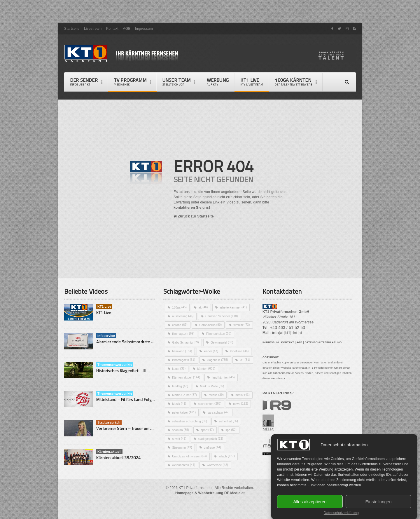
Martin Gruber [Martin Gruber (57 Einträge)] (185, 412)
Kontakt (111, 32)
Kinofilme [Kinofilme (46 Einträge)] (209, 369)
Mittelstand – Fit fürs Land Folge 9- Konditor (134, 408)
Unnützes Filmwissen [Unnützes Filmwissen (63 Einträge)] (191, 474)
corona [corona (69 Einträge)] (180, 334)
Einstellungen (378, 501)
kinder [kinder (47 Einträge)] (180, 369)
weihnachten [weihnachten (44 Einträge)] (184, 483)
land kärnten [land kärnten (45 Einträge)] (226, 395)
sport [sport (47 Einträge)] (240, 447)
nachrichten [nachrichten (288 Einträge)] (238, 421)
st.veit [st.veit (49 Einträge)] (203, 456)
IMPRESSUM (271, 357)
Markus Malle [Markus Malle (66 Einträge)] (214, 404)
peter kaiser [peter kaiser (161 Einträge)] (212, 430)
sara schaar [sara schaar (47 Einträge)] (184, 439)
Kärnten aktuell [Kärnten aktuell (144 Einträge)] (187, 395)
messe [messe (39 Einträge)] (218, 412)
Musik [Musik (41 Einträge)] (206, 421)
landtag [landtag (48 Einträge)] (181, 404)
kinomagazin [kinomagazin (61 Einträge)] (184, 377)
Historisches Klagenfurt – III (120, 379)
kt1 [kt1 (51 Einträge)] (177, 386)
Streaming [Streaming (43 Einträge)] (183, 465)
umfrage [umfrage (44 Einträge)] (214, 465)
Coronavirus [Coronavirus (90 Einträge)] (212, 334)
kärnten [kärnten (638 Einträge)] (230, 386)
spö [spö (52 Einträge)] (178, 456)
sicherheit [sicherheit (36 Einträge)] (182, 447)
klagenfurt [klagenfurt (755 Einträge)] (219, 377)
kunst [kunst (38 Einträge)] (202, 386)
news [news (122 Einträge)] (180, 430)
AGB (126, 32)
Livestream (92, 32)
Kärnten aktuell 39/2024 (118, 466)
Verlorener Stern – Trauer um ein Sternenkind (136, 437)
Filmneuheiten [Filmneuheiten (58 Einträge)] (185, 351)
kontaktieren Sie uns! (213, 215)
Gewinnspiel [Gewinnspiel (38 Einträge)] (184, 360)
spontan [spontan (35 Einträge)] (213, 447)
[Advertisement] (210, 13)
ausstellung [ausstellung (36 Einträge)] (183, 325)
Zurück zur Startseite (196, 224)
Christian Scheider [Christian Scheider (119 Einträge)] (224, 325)
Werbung (216, 86)
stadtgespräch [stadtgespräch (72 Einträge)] (236, 456)
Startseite (72, 32)
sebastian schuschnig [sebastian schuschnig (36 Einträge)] (226, 439)
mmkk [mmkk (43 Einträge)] (180, 421)
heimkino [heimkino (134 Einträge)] (219, 360)
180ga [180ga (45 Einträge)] (180, 316)
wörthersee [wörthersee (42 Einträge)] (219, 483)
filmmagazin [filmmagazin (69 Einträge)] (213, 342)
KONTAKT (287, 357)
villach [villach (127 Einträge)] (229, 474)
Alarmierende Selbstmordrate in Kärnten (132, 350)
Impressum (142, 32)
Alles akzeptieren (310, 501)
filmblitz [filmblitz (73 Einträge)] (181, 342)
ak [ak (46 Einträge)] (204, 316)
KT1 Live (249, 86)
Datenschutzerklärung (341, 513)
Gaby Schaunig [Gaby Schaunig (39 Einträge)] (225, 351)
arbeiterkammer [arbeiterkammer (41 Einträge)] (235, 316)
